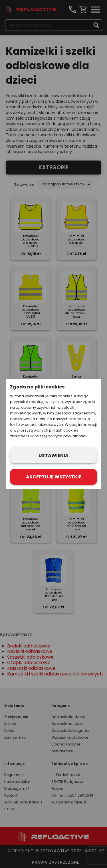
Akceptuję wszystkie (54, 477)
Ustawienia (53, 455)
